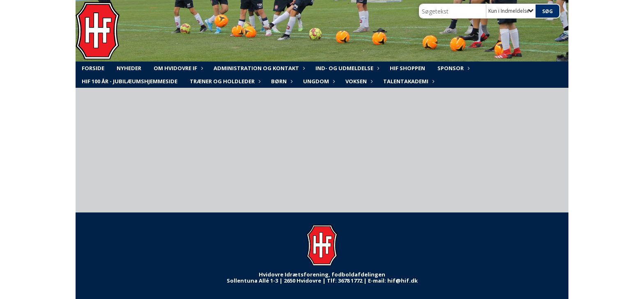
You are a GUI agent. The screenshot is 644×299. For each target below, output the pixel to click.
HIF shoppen (407, 68)
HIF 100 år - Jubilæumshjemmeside (130, 81)
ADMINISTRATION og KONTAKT (258, 68)
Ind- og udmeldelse (346, 68)
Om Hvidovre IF (177, 68)
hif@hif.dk (402, 281)
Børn (281, 81)
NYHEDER (129, 68)
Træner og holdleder (224, 81)
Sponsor (453, 68)
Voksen (358, 81)
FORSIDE (93, 68)
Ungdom (318, 81)
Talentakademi (408, 81)
